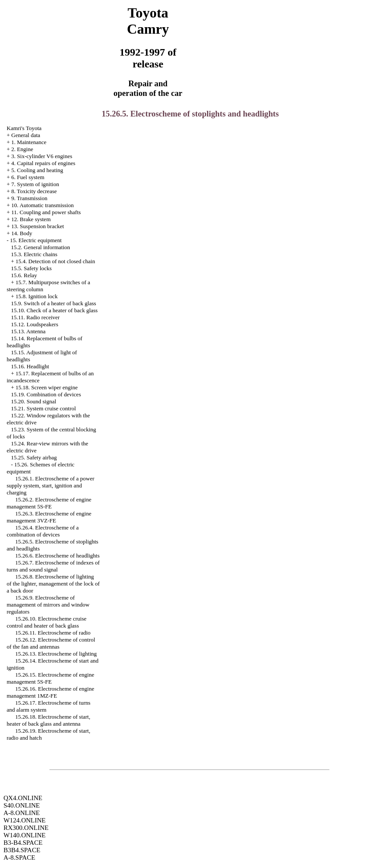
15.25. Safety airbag (34, 457)
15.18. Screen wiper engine (47, 387)
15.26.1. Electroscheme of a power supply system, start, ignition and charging (50, 485)
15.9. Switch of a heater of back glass (54, 303)
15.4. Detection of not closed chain (56, 261)
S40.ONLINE (22, 805)
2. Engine (22, 149)
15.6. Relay (24, 275)
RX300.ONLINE (26, 828)
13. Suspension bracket (38, 226)
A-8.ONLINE (22, 813)
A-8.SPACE (19, 857)
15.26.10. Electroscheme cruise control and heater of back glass (46, 622)
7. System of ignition (35, 184)
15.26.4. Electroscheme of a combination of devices (43, 531)
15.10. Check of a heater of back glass (54, 310)
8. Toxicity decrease (34, 191)
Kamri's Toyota (24, 128)
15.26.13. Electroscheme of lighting (56, 654)
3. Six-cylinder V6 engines (42, 156)
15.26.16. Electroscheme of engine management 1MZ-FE (50, 692)
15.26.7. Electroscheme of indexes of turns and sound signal (53, 566)
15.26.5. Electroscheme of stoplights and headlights (190, 114)
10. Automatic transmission (43, 205)
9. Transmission (29, 198)
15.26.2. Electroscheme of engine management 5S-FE (49, 503)
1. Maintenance (29, 142)
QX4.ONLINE (23, 798)
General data (26, 135)
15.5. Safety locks (31, 268)
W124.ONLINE (25, 820)
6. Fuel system (28, 177)
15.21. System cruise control (43, 408)
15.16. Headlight (30, 366)
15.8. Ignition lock (37, 296)
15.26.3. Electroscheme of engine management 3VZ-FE (49, 517)
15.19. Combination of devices (46, 394)
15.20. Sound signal (33, 401)
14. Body (22, 233)
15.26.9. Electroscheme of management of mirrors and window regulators (48, 605)
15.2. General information (40, 247)
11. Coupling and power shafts (46, 212)
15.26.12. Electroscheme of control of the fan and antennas (51, 643)
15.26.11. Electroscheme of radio (53, 633)
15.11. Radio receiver (35, 317)
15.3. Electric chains (34, 254)
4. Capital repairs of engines (43, 163)
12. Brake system (31, 219)
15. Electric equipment (36, 240)
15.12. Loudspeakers (35, 324)
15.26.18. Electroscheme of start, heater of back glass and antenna (48, 720)
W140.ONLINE (25, 835)
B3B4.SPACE (22, 850)
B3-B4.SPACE (23, 843)
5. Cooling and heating (37, 170)
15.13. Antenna (28, 331)
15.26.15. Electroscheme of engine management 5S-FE (50, 678)
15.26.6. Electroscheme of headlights (58, 556)
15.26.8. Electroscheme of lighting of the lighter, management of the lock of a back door (53, 584)
